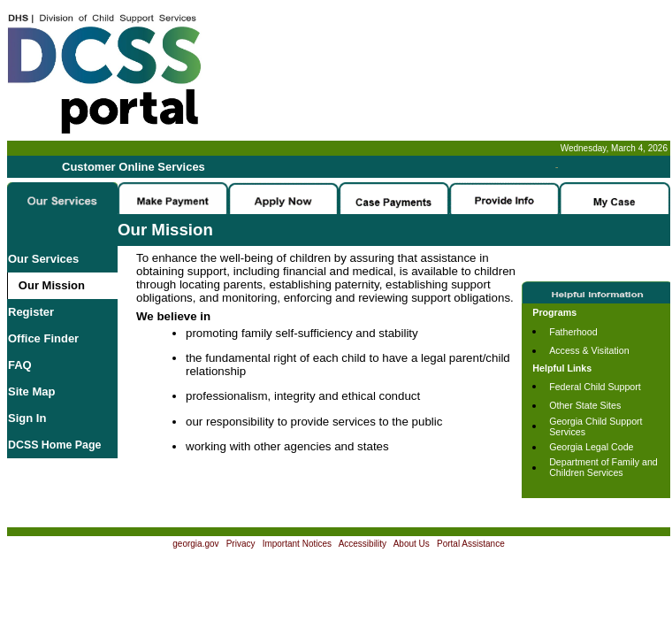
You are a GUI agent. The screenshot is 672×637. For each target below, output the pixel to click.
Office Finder (43, 338)
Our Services (43, 259)
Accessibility (363, 544)
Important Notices (297, 544)
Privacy (241, 544)
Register (31, 312)
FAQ (20, 365)
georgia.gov (195, 544)
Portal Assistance (471, 544)
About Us (412, 544)
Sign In (27, 418)
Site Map (31, 391)
